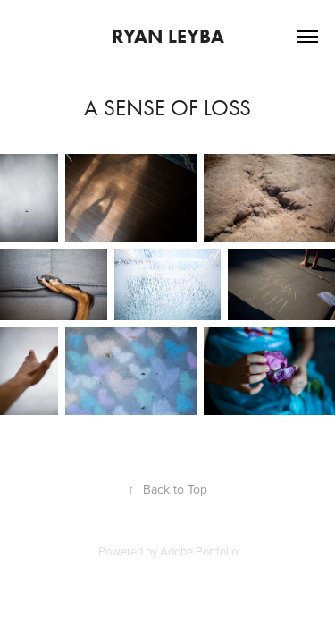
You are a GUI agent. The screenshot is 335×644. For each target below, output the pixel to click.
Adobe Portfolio (199, 551)
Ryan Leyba (168, 36)
